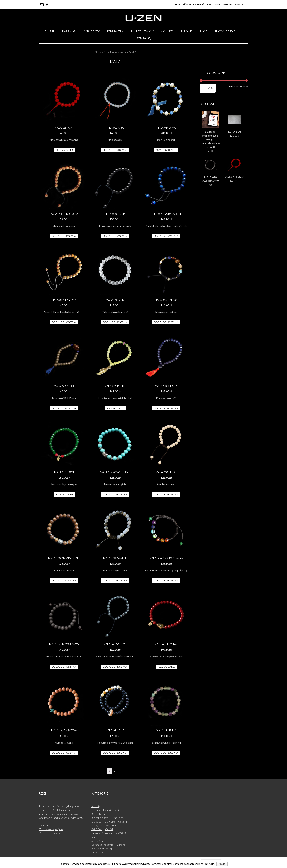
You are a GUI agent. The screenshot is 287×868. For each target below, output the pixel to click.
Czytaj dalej (65, 150)
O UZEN (50, 32)
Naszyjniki (97, 825)
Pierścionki (111, 825)
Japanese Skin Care (102, 833)
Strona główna (102, 52)
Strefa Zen (115, 32)
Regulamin (45, 825)
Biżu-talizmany (142, 32)
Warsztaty (91, 32)
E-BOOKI (187, 32)
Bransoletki (118, 818)
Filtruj (208, 88)
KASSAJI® (69, 32)
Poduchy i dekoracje (102, 848)
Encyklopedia (225, 32)
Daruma (96, 810)
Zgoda (222, 864)
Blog (204, 32)
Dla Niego (110, 822)
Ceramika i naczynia (102, 845)
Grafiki (109, 829)
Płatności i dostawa (50, 833)
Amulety (167, 32)
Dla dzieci (96, 822)
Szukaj (144, 38)
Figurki (107, 810)
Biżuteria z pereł (100, 818)
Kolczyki (122, 822)
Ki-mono (121, 845)
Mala (94, 837)
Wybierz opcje (166, 150)
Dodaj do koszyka (115, 150)
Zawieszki (119, 810)
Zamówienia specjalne (51, 829)
